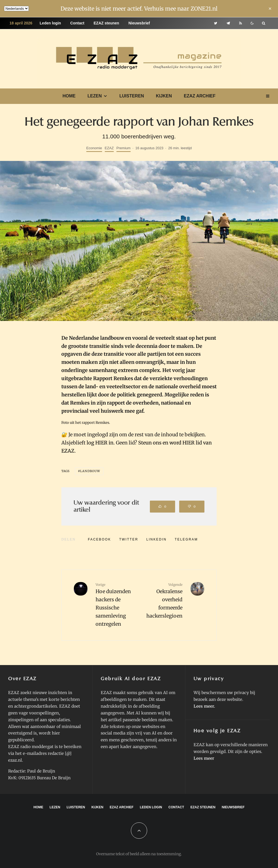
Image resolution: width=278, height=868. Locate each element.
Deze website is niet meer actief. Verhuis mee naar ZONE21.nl (139, 9)
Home (69, 96)
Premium (124, 148)
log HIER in (100, 443)
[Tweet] (129, 539)
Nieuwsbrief (139, 23)
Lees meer (204, 706)
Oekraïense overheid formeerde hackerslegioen (163, 600)
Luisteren (132, 96)
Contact (77, 23)
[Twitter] (216, 23)
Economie (94, 148)
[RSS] (241, 23)
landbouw (90, 471)
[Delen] (99, 539)
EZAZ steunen (106, 23)
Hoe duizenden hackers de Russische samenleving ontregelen (115, 604)
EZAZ (109, 148)
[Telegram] (228, 23)
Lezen (94, 96)
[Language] (16, 9)
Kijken (164, 96)
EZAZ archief (200, 96)
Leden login (50, 23)
